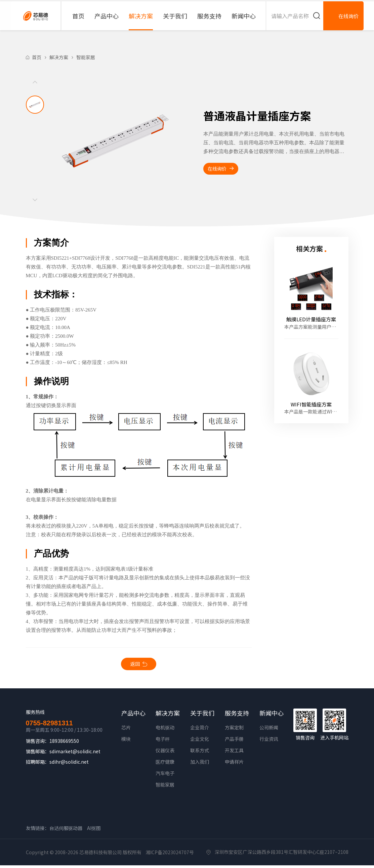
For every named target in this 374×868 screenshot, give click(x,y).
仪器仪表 (165, 753)
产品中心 (107, 22)
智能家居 (86, 57)
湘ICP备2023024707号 (170, 855)
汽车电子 (165, 776)
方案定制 (234, 730)
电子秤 (163, 742)
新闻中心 (244, 22)
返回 (135, 665)
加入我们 (200, 764)
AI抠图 (94, 831)
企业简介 (200, 730)
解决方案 (141, 22)
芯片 (126, 730)
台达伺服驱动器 (66, 831)
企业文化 (200, 742)
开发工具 (234, 753)
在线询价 (224, 169)
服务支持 (209, 22)
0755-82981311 (49, 726)
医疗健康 (165, 764)
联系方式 (200, 753)
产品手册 (234, 742)
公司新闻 (269, 730)
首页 (78, 22)
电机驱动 (165, 730)
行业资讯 (269, 742)
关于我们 (175, 22)
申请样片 (234, 764)
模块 (126, 742)
